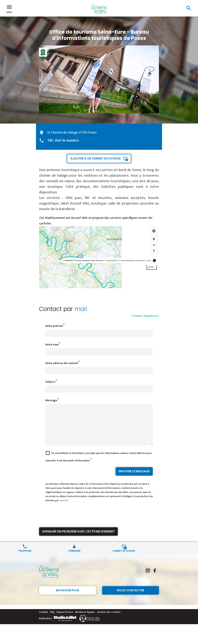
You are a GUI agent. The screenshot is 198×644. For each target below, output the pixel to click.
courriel (64, 508)
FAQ (52, 619)
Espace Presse (65, 619)
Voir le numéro (67, 140)
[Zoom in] (154, 239)
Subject (50, 382)
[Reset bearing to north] (154, 251)
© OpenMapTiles (111, 261)
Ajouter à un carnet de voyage (95, 158)
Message (51, 400)
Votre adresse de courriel (61, 363)
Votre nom (52, 345)
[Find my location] (154, 231)
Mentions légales (85, 619)
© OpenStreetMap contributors (131, 261)
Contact (44, 619)
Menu (9, 9)
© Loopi (148, 261)
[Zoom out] (154, 245)
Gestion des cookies (109, 619)
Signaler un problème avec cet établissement (78, 539)
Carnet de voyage (124, 558)
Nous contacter (131, 598)
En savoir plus (68, 598)
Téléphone (25, 558)
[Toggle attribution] (154, 261)
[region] (99, 257)
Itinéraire (74, 558)
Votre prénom (54, 326)
